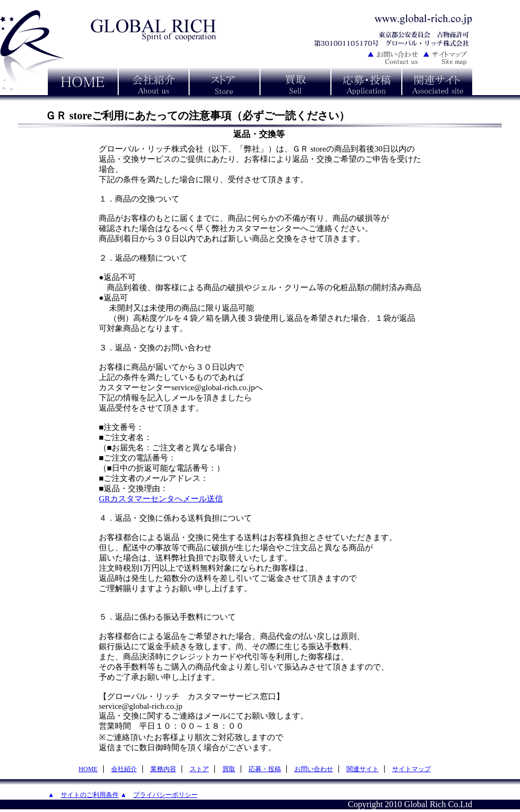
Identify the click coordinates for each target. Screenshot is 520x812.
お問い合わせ (314, 769)
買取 (229, 769)
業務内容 (163, 769)
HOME (88, 769)
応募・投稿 (265, 769)
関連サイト (363, 769)
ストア (199, 769)
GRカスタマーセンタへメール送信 (161, 499)
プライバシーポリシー (165, 795)
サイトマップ (411, 769)
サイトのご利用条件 (90, 795)
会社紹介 (124, 769)
